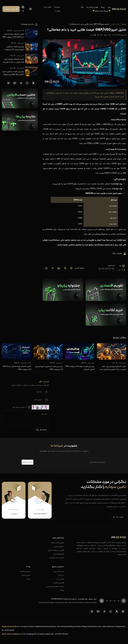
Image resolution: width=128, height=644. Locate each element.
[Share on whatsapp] (46, 268)
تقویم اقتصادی (59, 554)
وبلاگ (62, 590)
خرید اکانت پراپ (59, 571)
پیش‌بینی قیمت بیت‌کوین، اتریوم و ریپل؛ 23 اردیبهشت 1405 (14, 48)
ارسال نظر (41, 430)
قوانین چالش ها (92, 7)
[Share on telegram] (53, 268)
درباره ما (57, 7)
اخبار (113, 24)
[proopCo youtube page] (15, 83)
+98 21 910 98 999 (40, 514)
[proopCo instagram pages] (27, 83)
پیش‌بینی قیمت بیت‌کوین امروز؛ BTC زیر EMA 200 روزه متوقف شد (13, 73)
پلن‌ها (103, 7)
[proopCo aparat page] (8, 83)
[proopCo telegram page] (21, 83)
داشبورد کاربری (59, 546)
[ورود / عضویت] (11, 9)
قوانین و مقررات (58, 583)
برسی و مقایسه (25, 571)
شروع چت (14, 514)
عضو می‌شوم (27, 462)
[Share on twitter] (65, 268)
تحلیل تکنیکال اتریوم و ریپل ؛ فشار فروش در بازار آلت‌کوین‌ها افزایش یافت (13, 61)
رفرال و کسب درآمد (58, 543)
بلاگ (82, 7)
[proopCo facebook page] (123, 611)
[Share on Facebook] (71, 268)
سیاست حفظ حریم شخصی (55, 586)
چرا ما (57, 11)
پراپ (109, 7)
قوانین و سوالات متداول (56, 550)
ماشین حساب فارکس (57, 558)
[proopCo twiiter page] (33, 83)
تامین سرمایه (26, 575)
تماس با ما (48, 7)
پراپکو (124, 24)
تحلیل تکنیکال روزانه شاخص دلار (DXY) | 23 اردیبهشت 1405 (13, 35)
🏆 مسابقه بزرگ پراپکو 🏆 (102, 11)
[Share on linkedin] (59, 268)
